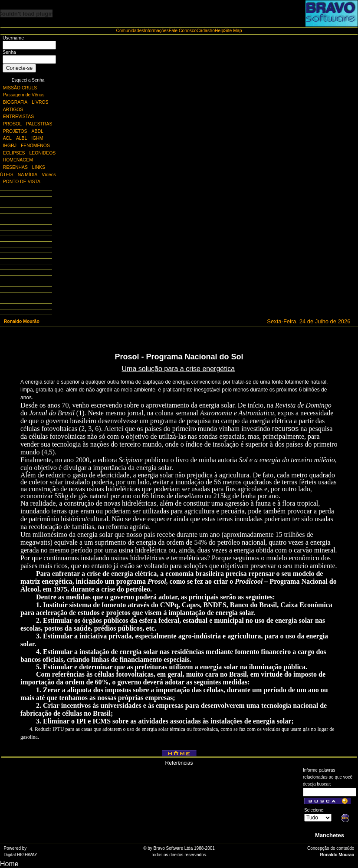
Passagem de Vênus (24, 95)
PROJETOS (15, 131)
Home (9, 864)
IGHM (37, 138)
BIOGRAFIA (15, 102)
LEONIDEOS (43, 153)
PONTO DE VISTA (22, 182)
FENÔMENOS (35, 146)
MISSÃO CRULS (20, 88)
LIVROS (40, 102)
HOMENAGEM (18, 160)
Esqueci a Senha (28, 80)
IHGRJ (10, 146)
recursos (285, 429)
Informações (156, 31)
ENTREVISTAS (18, 117)
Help (219, 31)
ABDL (38, 131)
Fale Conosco (183, 31)
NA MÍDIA (28, 175)
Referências (179, 763)
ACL (7, 138)
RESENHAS (15, 167)
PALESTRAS (39, 124)
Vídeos (49, 175)
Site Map (233, 31)
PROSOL (12, 124)
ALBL (21, 138)
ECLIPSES (14, 153)
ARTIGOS (13, 110)
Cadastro (206, 31)
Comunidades (130, 31)
